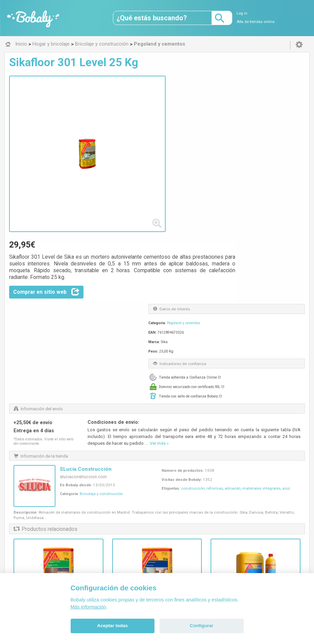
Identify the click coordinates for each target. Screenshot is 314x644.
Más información (89, 607)
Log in (242, 13)
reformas (215, 280)
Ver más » (159, 234)
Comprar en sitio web (148, 125)
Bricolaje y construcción (101, 286)
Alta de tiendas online (256, 22)
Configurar (202, 626)
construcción (193, 280)
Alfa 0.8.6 (125, 541)
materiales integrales (261, 280)
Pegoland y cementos (247, 158)
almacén (233, 280)
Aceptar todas (112, 626)
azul (286, 280)
